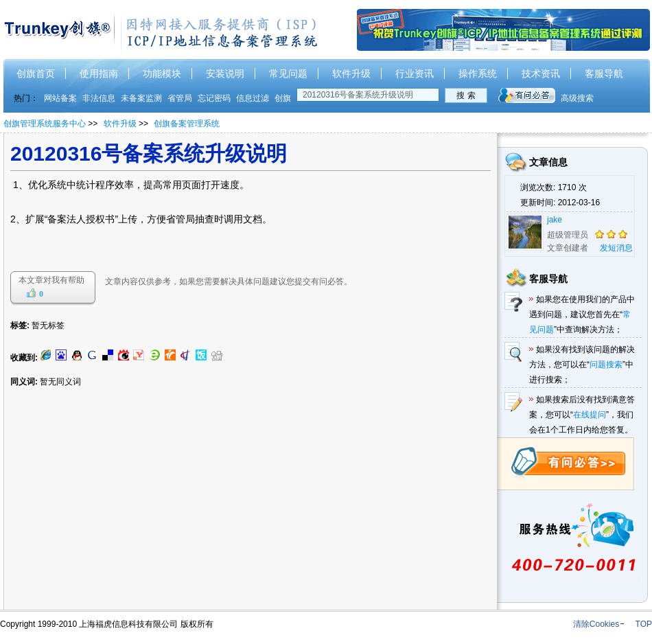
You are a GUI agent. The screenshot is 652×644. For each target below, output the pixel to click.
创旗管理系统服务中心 (45, 124)
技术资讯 (541, 73)
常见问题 (288, 73)
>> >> (154, 124)
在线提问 (590, 415)
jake (555, 220)
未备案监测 (141, 98)
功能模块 (162, 73)
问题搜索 (606, 365)
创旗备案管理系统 (187, 124)
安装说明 (225, 73)
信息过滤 (253, 98)
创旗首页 (36, 73)
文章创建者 (568, 248)
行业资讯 (415, 73)
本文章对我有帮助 (51, 280)
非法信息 (99, 98)
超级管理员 (568, 235)
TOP (644, 624)
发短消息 (616, 248)
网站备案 (60, 98)
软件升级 (351, 73)
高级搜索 (577, 98)
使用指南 (99, 73)
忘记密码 (214, 98)
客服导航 (604, 73)
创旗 (283, 98)
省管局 (180, 98)
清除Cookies (596, 624)
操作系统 (478, 73)
